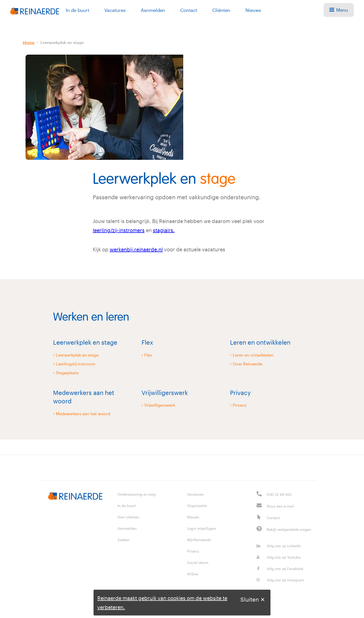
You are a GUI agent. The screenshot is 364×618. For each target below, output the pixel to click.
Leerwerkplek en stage (62, 42)
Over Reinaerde (248, 364)
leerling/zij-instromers (119, 230)
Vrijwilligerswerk (160, 405)
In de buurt (77, 10)
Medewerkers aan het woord (83, 414)
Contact (189, 10)
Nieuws (253, 10)
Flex (148, 355)
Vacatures (115, 10)
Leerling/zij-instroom (76, 364)
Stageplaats (67, 373)
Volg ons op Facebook (280, 569)
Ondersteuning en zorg (137, 494)
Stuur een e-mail (280, 506)
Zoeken (123, 540)
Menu (339, 10)
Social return (198, 562)
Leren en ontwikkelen (253, 355)
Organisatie (197, 506)
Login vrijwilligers (202, 528)
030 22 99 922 (279, 494)
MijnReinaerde (199, 540)
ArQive (193, 574)
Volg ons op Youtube (279, 557)
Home (29, 42)
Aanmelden (153, 10)
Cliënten (221, 10)
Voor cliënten (128, 517)
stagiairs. (164, 230)
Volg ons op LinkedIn (279, 546)
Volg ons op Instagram (280, 580)
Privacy (240, 405)
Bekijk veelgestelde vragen (289, 529)
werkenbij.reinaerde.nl (136, 249)
